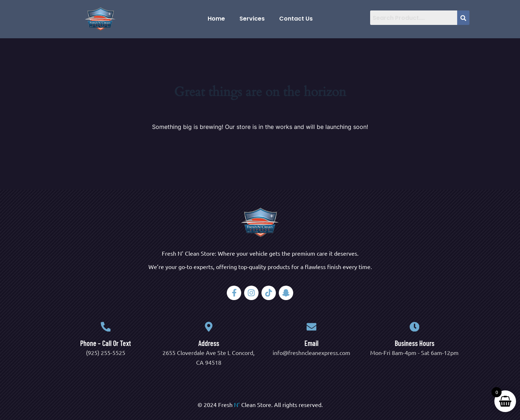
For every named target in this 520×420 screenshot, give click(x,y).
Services (252, 19)
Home (216, 19)
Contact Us (296, 19)
